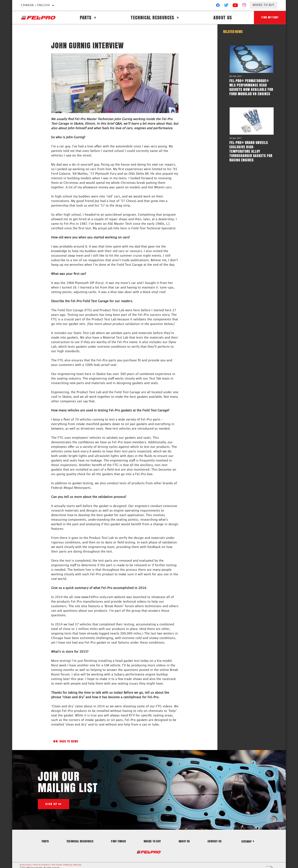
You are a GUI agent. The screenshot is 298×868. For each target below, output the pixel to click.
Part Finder (118, 841)
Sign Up (51, 804)
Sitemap (248, 841)
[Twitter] (226, 6)
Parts (86, 18)
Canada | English (35, 5)
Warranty (78, 865)
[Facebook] (218, 6)
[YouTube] (235, 6)
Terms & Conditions (42, 865)
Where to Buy (264, 5)
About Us (223, 18)
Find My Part (270, 17)
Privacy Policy (26, 865)
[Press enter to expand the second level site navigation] (95, 18)
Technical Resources (153, 18)
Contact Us (215, 841)
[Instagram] (244, 6)
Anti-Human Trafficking (62, 865)
